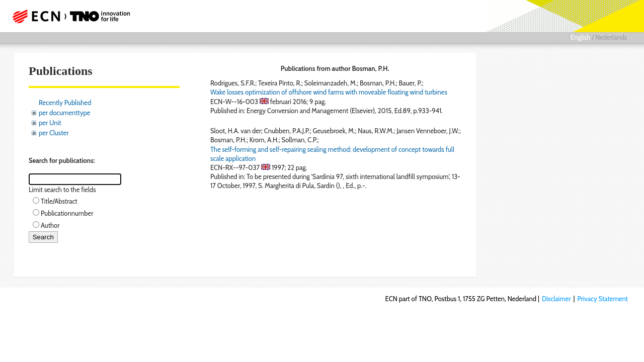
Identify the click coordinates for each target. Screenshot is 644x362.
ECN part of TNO (68, 16)
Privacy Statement (602, 299)
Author (50, 225)
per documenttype (64, 113)
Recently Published (65, 103)
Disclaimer (556, 299)
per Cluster (54, 133)
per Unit (50, 123)
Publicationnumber (67, 213)
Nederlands (611, 37)
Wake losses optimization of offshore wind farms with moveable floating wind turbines (329, 92)
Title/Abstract (59, 201)
